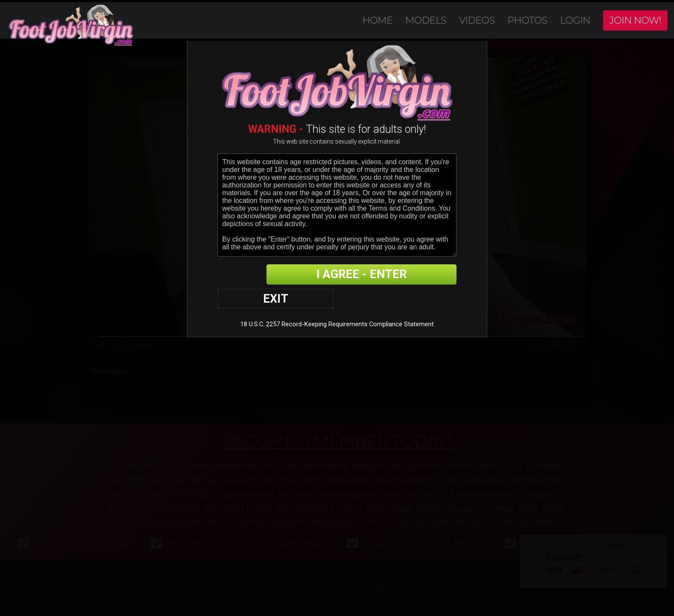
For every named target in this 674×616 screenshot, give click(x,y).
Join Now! (635, 20)
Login (575, 20)
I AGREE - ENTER (373, 275)
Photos (527, 20)
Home (377, 20)
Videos (477, 20)
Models (426, 20)
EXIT (247, 275)
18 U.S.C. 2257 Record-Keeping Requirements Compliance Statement (337, 301)
